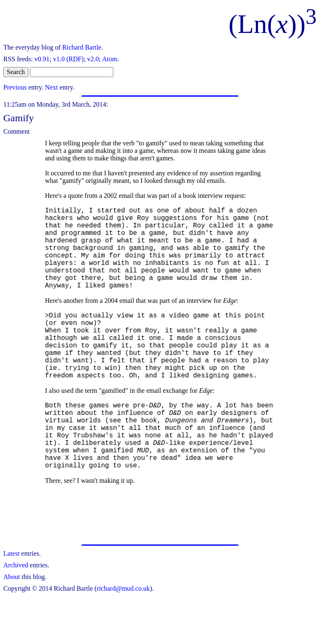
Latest (11, 602)
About (12, 625)
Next (51, 87)
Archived (16, 613)
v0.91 (42, 59)
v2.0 (93, 59)
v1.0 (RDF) (68, 59)
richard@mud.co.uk (123, 637)
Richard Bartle (82, 47)
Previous (15, 87)
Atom (110, 59)
